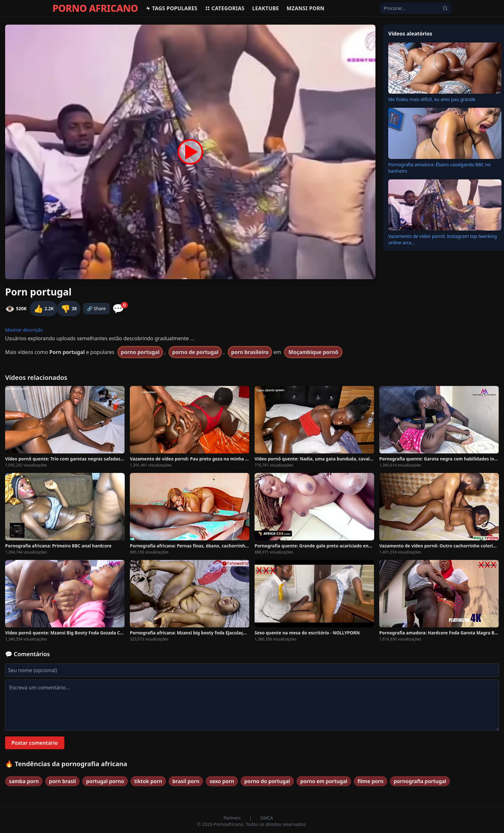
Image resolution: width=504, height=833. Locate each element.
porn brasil (62, 781)
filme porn (370, 781)
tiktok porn (148, 781)
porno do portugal (267, 781)
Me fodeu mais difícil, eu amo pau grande (432, 99)
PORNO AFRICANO (95, 8)
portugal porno (105, 781)
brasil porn (186, 781)
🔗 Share (96, 308)
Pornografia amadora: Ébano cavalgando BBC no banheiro (439, 168)
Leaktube (266, 8)
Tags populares (171, 8)
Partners (233, 818)
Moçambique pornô (313, 352)
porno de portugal (195, 352)
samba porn (24, 781)
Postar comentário (35, 743)
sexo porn (222, 781)
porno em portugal (324, 781)
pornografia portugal (420, 781)
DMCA (267, 818)
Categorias (225, 8)
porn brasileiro (250, 352)
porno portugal (140, 352)
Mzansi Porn (305, 8)
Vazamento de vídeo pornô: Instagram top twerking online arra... (443, 239)
